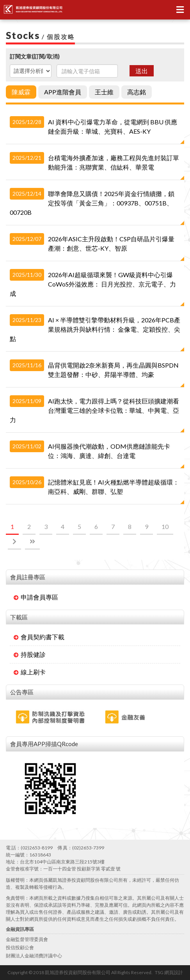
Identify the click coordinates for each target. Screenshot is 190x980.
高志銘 (137, 92)
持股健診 (30, 654)
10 (165, 526)
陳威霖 (21, 92)
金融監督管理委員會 (27, 939)
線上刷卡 (30, 672)
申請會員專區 (36, 597)
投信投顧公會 (20, 947)
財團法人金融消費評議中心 (34, 956)
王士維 (104, 92)
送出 (142, 71)
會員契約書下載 (39, 637)
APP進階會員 (63, 92)
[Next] (14, 542)
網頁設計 (174, 972)
